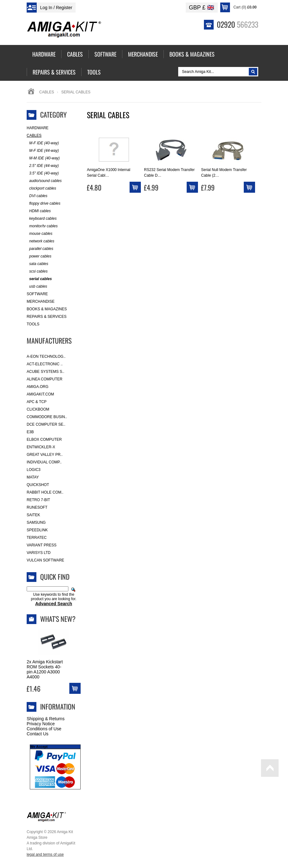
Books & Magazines (47, 309)
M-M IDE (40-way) (43, 158)
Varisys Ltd (39, 553)
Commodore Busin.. (47, 417)
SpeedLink (37, 530)
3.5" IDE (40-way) (43, 173)
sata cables (37, 264)
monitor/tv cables (42, 226)
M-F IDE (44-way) (43, 151)
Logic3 (34, 470)
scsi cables (37, 271)
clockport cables (41, 188)
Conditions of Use (44, 729)
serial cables (39, 279)
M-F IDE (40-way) (43, 143)
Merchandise (41, 301)
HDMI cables (39, 211)
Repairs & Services (47, 317)
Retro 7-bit (38, 500)
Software (37, 294)
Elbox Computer (44, 440)
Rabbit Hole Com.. (45, 492)
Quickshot (38, 485)
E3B (30, 432)
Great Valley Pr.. (45, 455)
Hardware (38, 128)
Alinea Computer (45, 379)
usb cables (37, 287)
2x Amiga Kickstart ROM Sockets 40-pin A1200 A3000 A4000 (45, 669)
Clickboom (38, 409)
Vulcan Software (45, 560)
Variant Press (42, 545)
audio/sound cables (44, 181)
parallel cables (40, 249)
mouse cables (40, 234)
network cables (40, 241)
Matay (33, 477)
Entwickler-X (41, 447)
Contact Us (37, 734)
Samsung (36, 522)
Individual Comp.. (44, 462)
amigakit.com (40, 394)
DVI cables (37, 196)
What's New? (58, 619)
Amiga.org (37, 387)
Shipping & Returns (46, 719)
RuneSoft (37, 507)
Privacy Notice (41, 724)
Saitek (33, 515)
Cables (47, 92)
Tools (33, 324)
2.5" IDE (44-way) (43, 166)
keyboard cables (42, 219)
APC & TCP (37, 402)
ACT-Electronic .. (45, 364)
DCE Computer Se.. (46, 424)
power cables (39, 256)
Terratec (37, 538)
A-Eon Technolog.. (46, 357)
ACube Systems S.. (45, 372)
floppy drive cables (43, 204)
